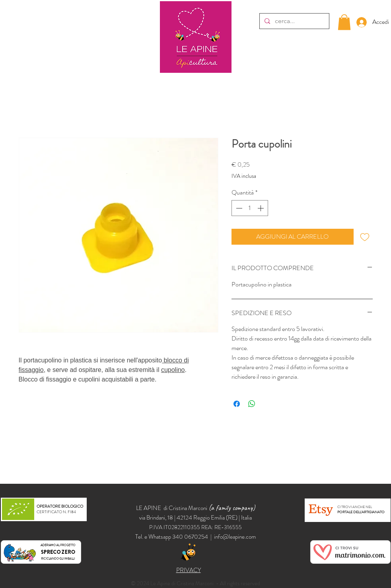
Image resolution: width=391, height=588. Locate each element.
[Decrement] (238, 208)
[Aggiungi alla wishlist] (365, 237)
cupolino (173, 370)
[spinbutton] (250, 208)
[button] (344, 22)
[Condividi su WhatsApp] (252, 404)
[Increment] (261, 208)
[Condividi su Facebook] (237, 404)
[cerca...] (294, 21)
